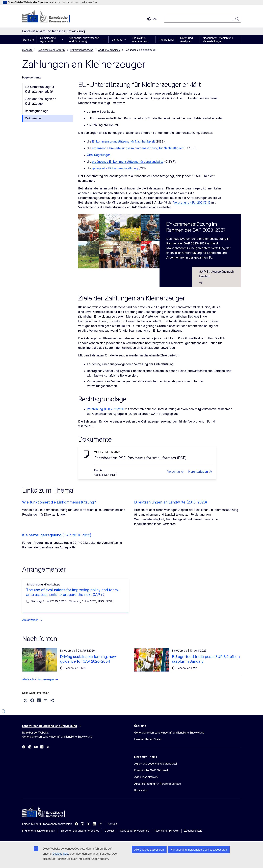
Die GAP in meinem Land (140, 40)
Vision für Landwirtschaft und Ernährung (84, 40)
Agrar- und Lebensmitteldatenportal (155, 764)
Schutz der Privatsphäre (135, 831)
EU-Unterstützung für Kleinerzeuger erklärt (40, 89)
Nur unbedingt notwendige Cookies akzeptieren (199, 850)
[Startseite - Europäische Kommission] (49, 17)
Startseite (28, 40)
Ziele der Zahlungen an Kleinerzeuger (41, 101)
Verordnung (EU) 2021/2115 (192, 202)
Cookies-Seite (61, 854)
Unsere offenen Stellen (148, 739)
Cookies (110, 831)
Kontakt (112, 824)
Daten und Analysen (186, 40)
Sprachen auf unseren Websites (80, 831)
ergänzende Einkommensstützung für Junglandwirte (128, 162)
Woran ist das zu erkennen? (80, 2)
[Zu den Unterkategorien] (63, 40)
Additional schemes (109, 50)
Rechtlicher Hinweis (167, 831)
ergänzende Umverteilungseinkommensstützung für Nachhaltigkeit (138, 148)
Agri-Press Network (146, 777)
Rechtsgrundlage (37, 111)
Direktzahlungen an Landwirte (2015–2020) (171, 502)
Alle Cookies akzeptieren (149, 850)
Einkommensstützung (82, 50)
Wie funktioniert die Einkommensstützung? (59, 502)
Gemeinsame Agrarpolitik (48, 40)
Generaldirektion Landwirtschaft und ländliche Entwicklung (169, 733)
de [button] (152, 19)
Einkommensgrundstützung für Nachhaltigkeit (123, 141)
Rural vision (141, 790)
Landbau (117, 40)
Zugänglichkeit (193, 831)
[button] (176, 472)
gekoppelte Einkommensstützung (115, 168)
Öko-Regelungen (99, 155)
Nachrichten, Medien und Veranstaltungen (218, 40)
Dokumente (33, 118)
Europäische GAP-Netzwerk (151, 770)
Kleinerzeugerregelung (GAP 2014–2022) (57, 535)
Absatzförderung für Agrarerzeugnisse (157, 784)
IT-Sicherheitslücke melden (39, 831)
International (166, 40)
